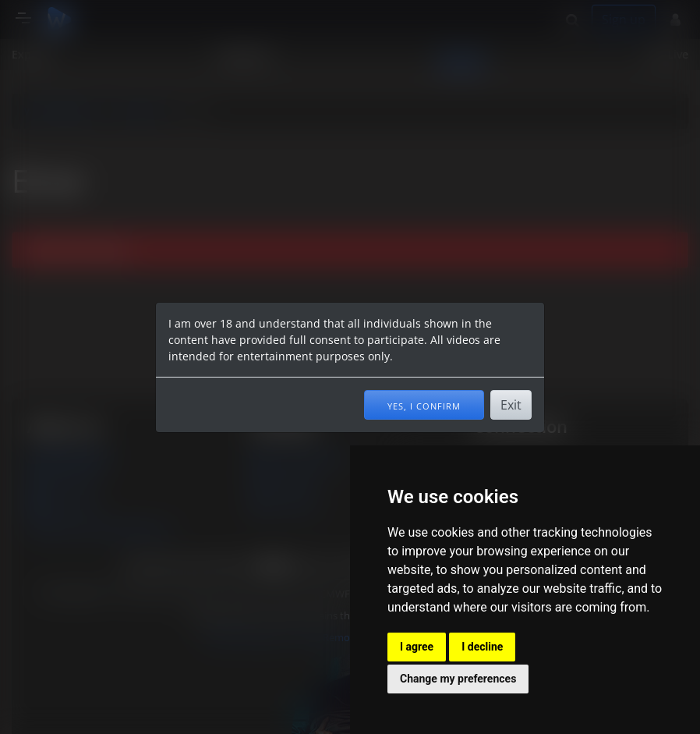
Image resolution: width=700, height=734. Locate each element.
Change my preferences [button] (458, 679)
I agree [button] (417, 647)
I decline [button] (482, 647)
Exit (511, 405)
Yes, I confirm (424, 405)
